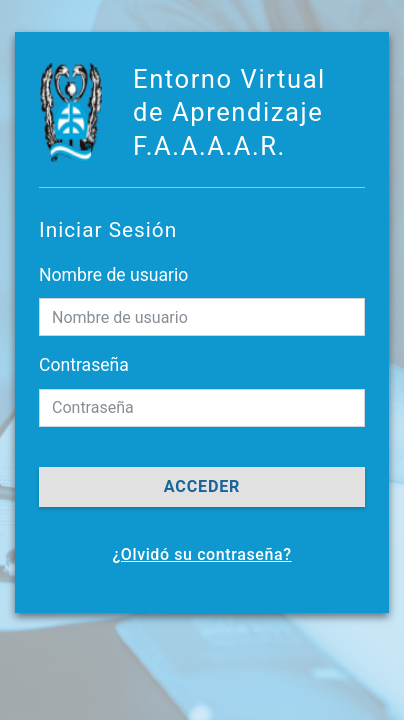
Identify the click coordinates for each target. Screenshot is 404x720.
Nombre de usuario (113, 275)
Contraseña (84, 365)
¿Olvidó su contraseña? (201, 554)
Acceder (202, 486)
